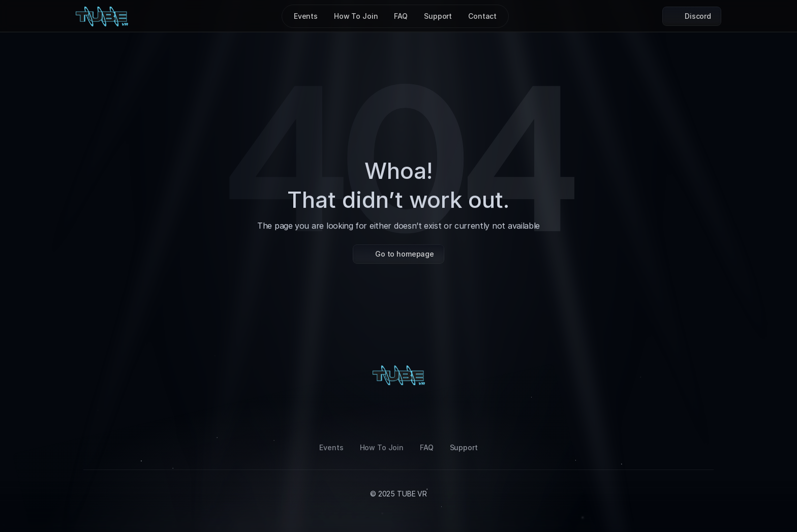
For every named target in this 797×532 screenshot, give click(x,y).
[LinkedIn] (398, 414)
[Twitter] (447, 414)
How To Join (382, 447)
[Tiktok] (374, 414)
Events (331, 447)
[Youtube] (423, 414)
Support (464, 447)
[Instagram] (350, 414)
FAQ (427, 447)
